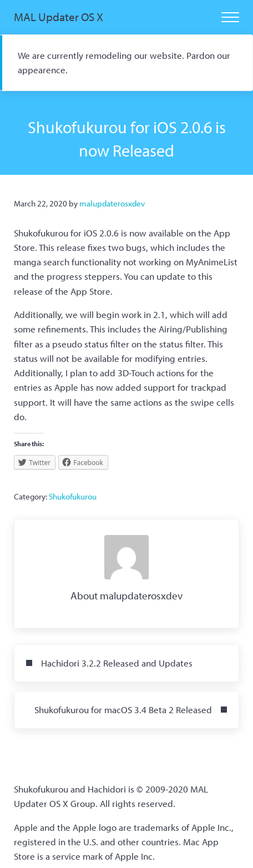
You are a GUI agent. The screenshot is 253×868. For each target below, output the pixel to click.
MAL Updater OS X (59, 17)
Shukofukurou (73, 496)
